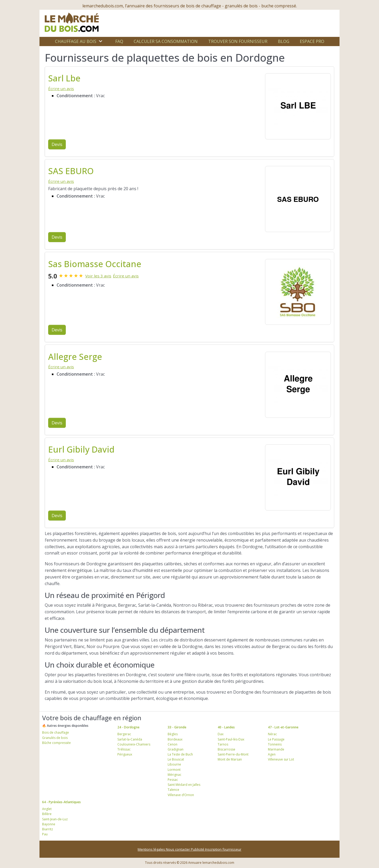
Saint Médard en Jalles (184, 785)
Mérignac (174, 775)
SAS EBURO (71, 171)
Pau (45, 834)
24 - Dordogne (128, 727)
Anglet (47, 809)
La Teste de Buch (180, 754)
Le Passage (276, 739)
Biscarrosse (226, 749)
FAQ (119, 41)
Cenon (173, 744)
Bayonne (49, 824)
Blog (284, 41)
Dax (221, 734)
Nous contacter (178, 849)
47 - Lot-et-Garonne (283, 727)
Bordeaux (175, 739)
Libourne (174, 764)
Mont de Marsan (230, 759)
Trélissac (124, 749)
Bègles (173, 734)
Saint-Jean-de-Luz (55, 819)
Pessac (173, 780)
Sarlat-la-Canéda (130, 739)
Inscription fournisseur (223, 849)
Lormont (174, 770)
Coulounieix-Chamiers (134, 744)
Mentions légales (152, 849)
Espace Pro (312, 41)
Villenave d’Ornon (181, 795)
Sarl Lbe (64, 78)
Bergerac (124, 734)
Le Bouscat (176, 759)
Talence (173, 790)
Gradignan (176, 749)
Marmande (276, 749)
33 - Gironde (177, 727)
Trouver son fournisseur (238, 41)
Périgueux (125, 754)
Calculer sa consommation (166, 41)
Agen (272, 754)
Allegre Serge (75, 357)
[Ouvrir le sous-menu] (101, 41)
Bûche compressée (56, 743)
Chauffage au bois (76, 41)
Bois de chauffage (56, 732)
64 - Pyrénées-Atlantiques (61, 802)
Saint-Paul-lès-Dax (231, 739)
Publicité (198, 849)
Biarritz (48, 829)
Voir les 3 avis (98, 276)
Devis (57, 144)
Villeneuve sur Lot (281, 759)
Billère (47, 814)
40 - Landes (226, 727)
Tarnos (223, 744)
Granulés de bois (55, 738)
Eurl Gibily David (81, 449)
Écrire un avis (61, 89)
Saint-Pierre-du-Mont (233, 754)
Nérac (272, 734)
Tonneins (275, 744)
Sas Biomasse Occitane (95, 264)
